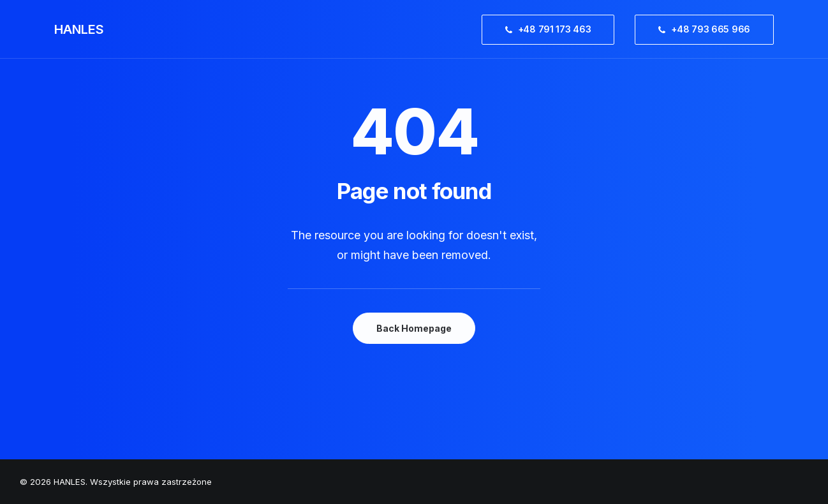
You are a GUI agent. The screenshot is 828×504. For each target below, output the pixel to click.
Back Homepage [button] (414, 328)
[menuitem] (553, 29)
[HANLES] (79, 29)
